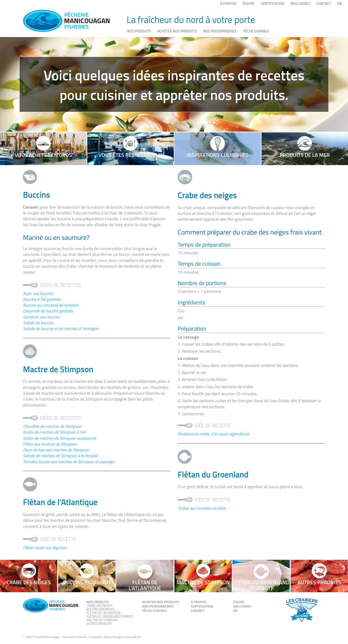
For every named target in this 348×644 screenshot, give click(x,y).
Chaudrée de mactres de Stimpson (52, 426)
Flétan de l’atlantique (104, 613)
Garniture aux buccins (41, 317)
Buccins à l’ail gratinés (42, 299)
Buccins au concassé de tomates (51, 305)
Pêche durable (256, 31)
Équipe (249, 4)
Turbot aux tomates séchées (202, 508)
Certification (273, 4)
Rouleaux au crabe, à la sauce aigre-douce (213, 434)
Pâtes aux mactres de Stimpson (50, 444)
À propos (228, 4)
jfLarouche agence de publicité (122, 637)
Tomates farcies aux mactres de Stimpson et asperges (69, 462)
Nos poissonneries (220, 31)
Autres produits (99, 624)
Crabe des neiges (100, 606)
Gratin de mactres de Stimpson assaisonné (59, 438)
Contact (324, 4)
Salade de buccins (38, 323)
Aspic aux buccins (38, 293)
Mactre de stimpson (102, 620)
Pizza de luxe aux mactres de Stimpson (56, 450)
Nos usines (300, 4)
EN (339, 4)
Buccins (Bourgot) (100, 609)
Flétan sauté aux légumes (45, 548)
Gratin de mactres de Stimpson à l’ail (54, 432)
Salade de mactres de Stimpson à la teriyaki (60, 456)
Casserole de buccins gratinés (48, 311)
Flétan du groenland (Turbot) (110, 616)
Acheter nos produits (177, 31)
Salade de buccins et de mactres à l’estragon (61, 329)
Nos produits (139, 31)
